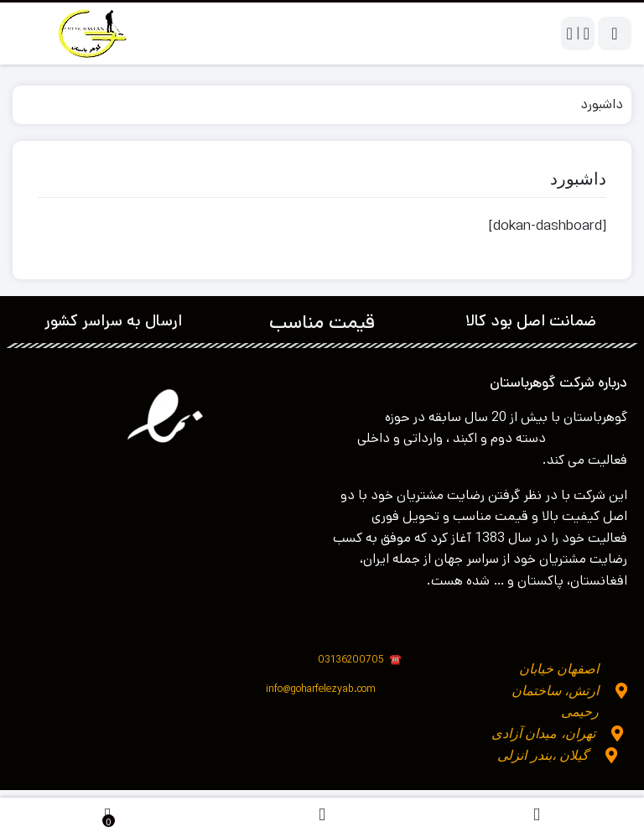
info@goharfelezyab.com (321, 689)
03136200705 (360, 660)
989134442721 (281, 660)
